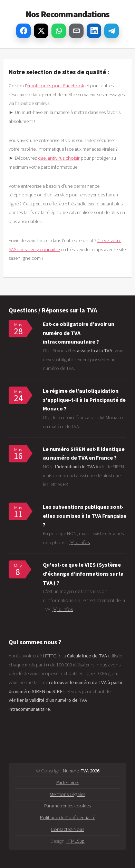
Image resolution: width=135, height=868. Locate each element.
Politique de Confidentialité (68, 817)
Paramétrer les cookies (67, 806)
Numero (81, 771)
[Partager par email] (76, 31)
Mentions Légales (67, 794)
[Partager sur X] (41, 31)
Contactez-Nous (67, 829)
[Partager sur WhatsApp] (59, 31)
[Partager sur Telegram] (112, 31)
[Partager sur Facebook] (23, 31)
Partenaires (68, 782)
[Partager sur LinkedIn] (94, 31)
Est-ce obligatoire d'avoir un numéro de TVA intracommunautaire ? (79, 333)
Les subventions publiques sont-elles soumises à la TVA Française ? (85, 516)
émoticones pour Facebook (55, 86)
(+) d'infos (80, 542)
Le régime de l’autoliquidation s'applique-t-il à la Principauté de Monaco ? (84, 400)
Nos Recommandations (68, 14)
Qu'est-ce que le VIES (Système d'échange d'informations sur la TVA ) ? (83, 573)
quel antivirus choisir (59, 158)
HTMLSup (75, 841)
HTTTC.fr (51, 656)
